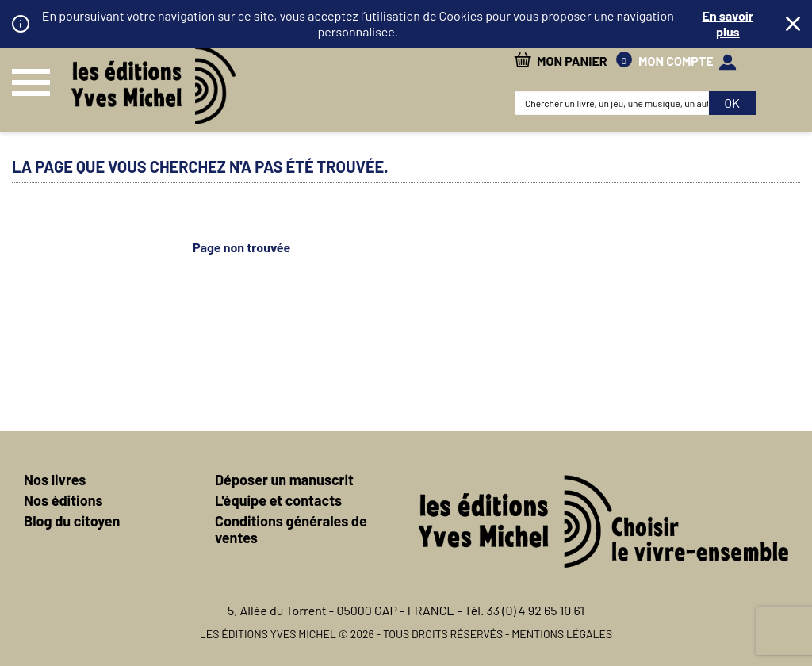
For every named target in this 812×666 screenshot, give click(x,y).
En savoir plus (728, 23)
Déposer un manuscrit (284, 480)
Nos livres (55, 480)
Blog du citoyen (72, 521)
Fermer (793, 24)
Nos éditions (63, 500)
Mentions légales (562, 634)
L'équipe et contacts (278, 500)
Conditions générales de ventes (291, 529)
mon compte (676, 61)
